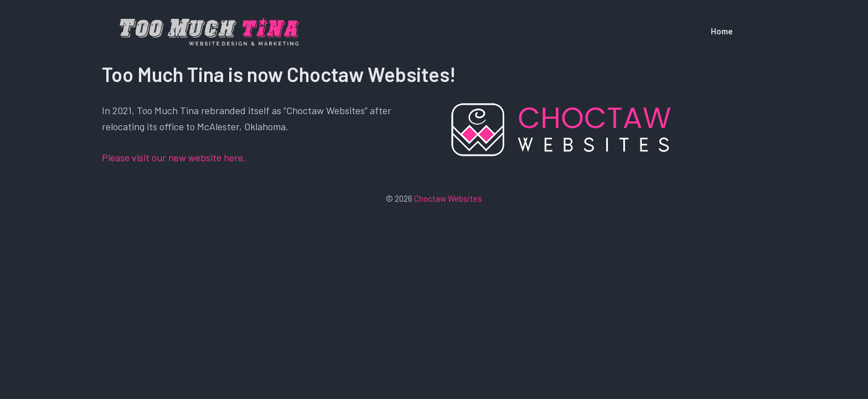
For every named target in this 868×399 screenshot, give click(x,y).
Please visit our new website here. (174, 157)
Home (722, 31)
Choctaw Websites (448, 198)
